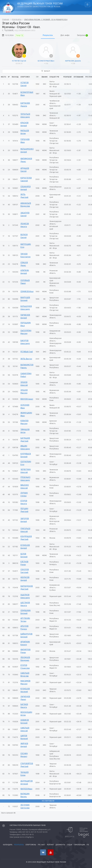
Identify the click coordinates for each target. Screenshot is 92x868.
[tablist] (46, 35)
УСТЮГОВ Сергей (19, 61)
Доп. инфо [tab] (65, 35)
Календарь (8, 845)
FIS (88, 845)
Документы (60, 845)
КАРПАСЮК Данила (73, 61)
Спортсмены (31, 845)
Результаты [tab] (48, 35)
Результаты (17, 20)
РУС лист (42, 845)
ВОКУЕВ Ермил (27, 399)
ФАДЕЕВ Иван (26, 789)
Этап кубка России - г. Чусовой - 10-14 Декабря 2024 (46, 20)
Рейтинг (50, 845)
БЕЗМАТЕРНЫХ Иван (46, 61)
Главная (6, 20)
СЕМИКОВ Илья (27, 292)
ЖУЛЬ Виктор (26, 359)
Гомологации (79, 845)
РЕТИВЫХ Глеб (27, 352)
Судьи (69, 845)
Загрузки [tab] (82, 35)
